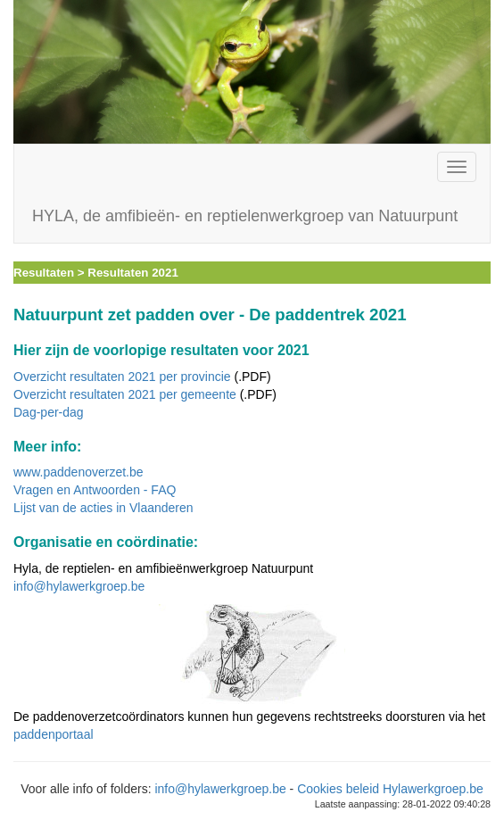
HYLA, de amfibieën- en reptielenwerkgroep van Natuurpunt (245, 216)
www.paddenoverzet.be (78, 472)
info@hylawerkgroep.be (79, 586)
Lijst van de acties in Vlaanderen (103, 508)
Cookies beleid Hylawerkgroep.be (390, 789)
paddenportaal (54, 734)
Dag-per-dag (49, 412)
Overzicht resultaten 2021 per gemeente (125, 394)
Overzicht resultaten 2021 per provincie (122, 377)
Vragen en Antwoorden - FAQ (95, 490)
